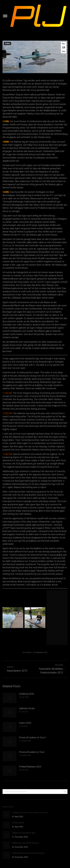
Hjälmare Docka (27, 708)
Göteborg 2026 (26, 694)
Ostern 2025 (25, 723)
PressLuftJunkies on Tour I (32, 752)
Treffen (7, 44)
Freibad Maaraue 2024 (30, 767)
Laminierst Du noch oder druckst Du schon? (30, 813)
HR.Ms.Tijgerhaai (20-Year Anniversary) (28, 853)
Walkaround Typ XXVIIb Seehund (25, 843)
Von (27, 652)
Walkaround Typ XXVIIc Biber (24, 833)
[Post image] (9, 698)
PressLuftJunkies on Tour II (32, 737)
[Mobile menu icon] (5, 16)
